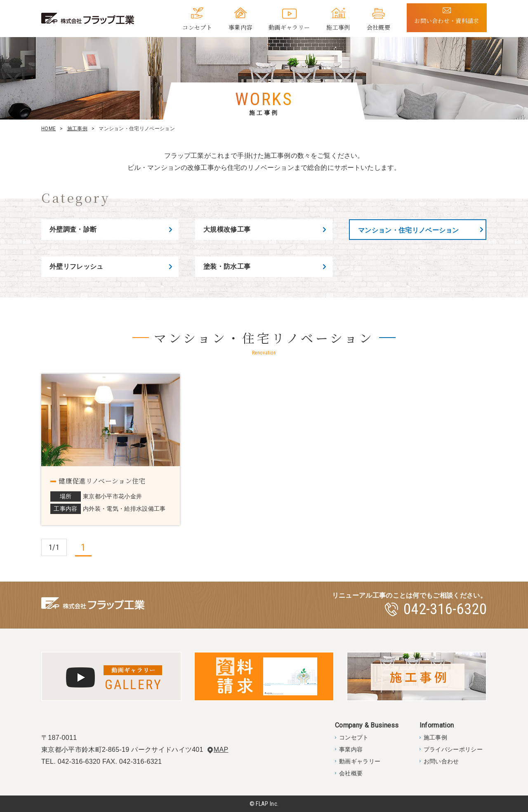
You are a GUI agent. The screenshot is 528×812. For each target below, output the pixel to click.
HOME (48, 129)
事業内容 (240, 27)
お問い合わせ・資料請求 (447, 21)
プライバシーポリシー (453, 749)
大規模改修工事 (227, 229)
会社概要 (378, 27)
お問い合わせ (441, 761)
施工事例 (338, 27)
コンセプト (197, 27)
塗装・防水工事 (227, 266)
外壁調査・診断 (73, 229)
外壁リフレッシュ (77, 266)
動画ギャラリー (289, 27)
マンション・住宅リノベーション (409, 230)
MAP (221, 750)
